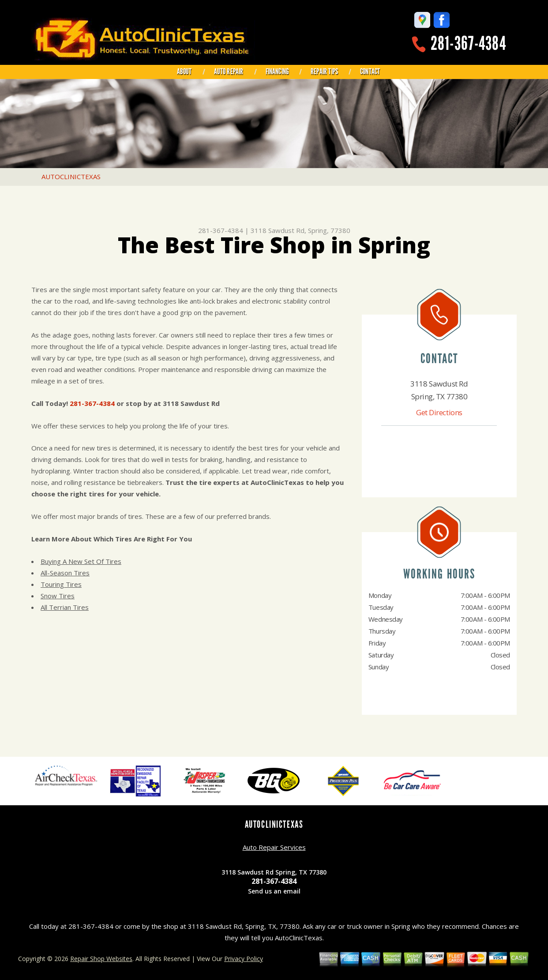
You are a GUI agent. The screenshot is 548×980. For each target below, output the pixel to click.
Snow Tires (58, 596)
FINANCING (277, 71)
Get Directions (439, 412)
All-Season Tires (65, 573)
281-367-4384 (468, 43)
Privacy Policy (244, 959)
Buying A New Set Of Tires (81, 561)
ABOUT (184, 71)
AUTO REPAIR (229, 71)
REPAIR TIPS (324, 71)
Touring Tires (61, 584)
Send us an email (274, 891)
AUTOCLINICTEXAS (71, 176)
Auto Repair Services (274, 847)
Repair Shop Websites (101, 959)
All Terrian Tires (65, 607)
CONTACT (370, 71)
